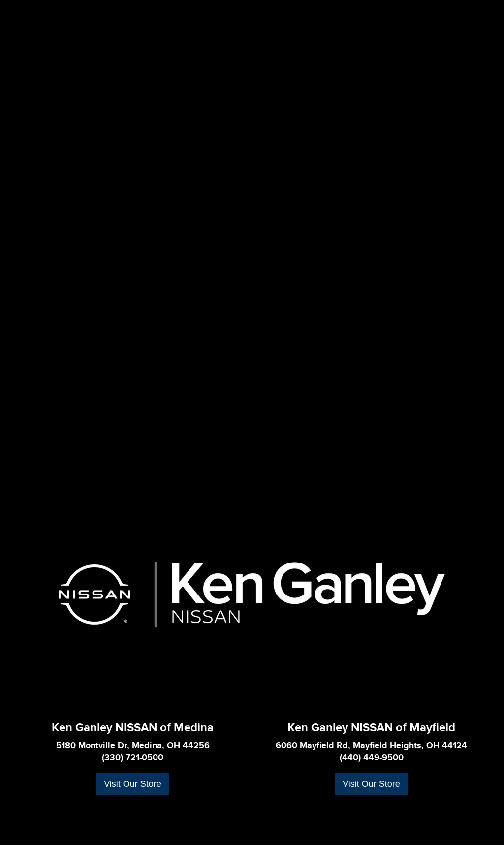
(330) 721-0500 (133, 758)
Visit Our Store (133, 784)
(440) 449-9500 (372, 758)
